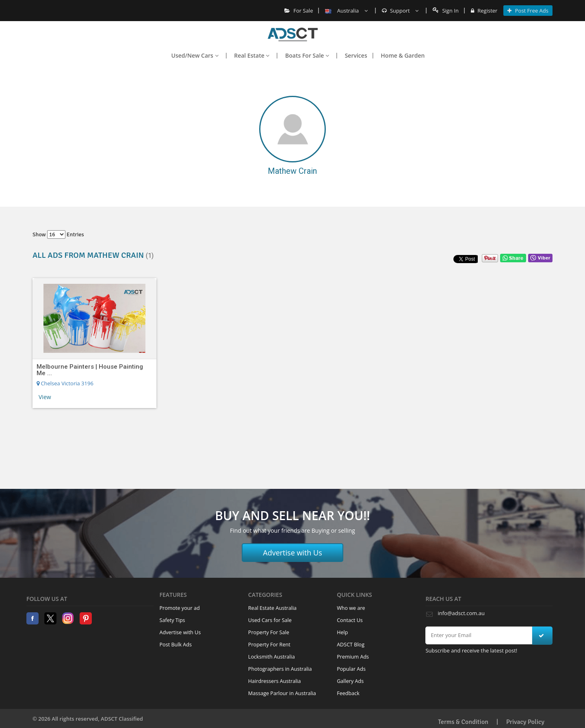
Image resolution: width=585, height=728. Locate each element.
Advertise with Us (292, 553)
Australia (346, 11)
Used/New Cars (195, 55)
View (45, 397)
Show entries (58, 234)
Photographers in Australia (280, 669)
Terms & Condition (463, 722)
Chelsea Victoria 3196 (65, 383)
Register (484, 11)
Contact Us (350, 620)
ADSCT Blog (351, 645)
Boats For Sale (307, 55)
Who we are (351, 608)
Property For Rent (269, 645)
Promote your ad (180, 608)
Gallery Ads (350, 681)
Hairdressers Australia (275, 681)
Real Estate (252, 55)
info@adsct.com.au (461, 613)
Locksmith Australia (272, 657)
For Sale (299, 11)
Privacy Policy (525, 722)
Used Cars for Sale (270, 620)
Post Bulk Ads (176, 645)
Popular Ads (351, 669)
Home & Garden (403, 55)
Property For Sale (269, 632)
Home (293, 35)
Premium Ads (353, 657)
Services (356, 55)
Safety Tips (172, 620)
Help (342, 632)
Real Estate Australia (272, 608)
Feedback (348, 693)
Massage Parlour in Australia (282, 693)
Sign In (446, 11)
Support (400, 11)
